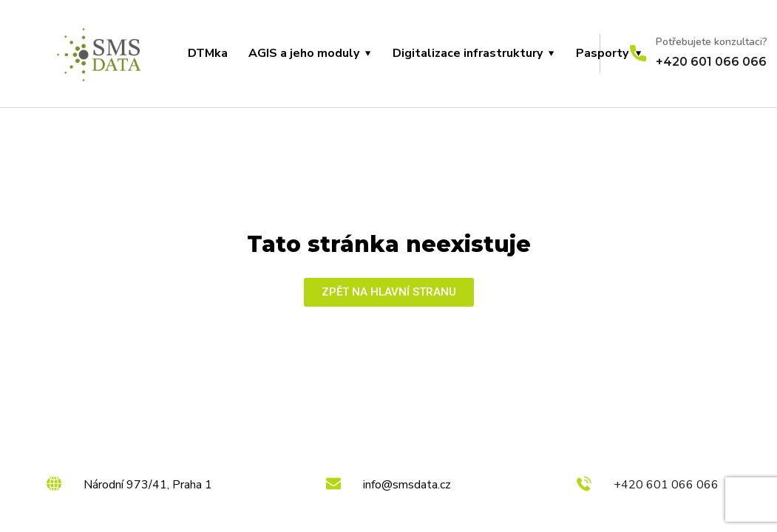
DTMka (208, 53)
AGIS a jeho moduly (304, 53)
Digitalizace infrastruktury (468, 53)
